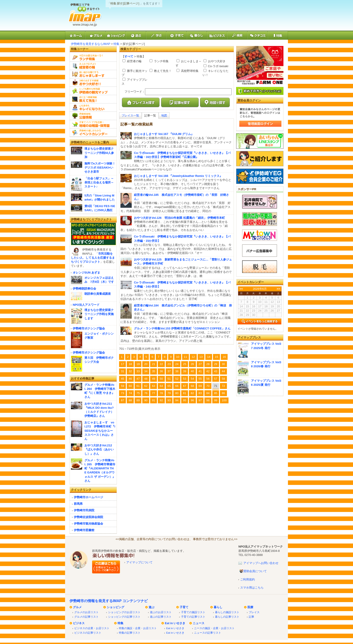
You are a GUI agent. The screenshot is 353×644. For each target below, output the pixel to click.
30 (223, 364)
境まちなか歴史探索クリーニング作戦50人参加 (99, 153)
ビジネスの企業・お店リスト (92, 628)
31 (122, 371)
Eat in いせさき (175, 623)
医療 (250, 607)
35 (154, 371)
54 (192, 379)
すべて (129, 56)
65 (169, 386)
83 (200, 393)
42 (208, 371)
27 (200, 364)
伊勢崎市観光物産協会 (88, 524)
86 (223, 393)
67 (185, 386)
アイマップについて (139, 562)
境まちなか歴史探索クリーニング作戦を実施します (99, 314)
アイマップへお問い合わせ (261, 563)
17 (122, 364)
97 (200, 400)
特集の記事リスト (130, 633)
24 (177, 364)
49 (154, 379)
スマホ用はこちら (252, 588)
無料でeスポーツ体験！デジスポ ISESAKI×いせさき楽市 (100, 168)
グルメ (77, 607)
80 (177, 393)
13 (201, 357)
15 (216, 357)
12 (193, 357)
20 (146, 364)
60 (130, 386)
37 (169, 371)
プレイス (254, 612)
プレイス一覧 (130, 115)
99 (216, 400)
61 (138, 386)
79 (169, 393)
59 (122, 386)
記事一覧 (150, 115)
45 (122, 379)
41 (200, 371)
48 (146, 379)
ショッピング (115, 607)
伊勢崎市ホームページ (88, 497)
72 (223, 386)
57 (216, 379)
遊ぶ (152, 607)
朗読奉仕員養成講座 (98, 294)
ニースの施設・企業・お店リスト (214, 628)
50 (161, 379)
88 (130, 400)
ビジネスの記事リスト (88, 633)
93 (169, 400)
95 (185, 400)
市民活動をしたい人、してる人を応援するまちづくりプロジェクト (93, 258)
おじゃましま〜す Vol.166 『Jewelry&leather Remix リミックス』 (178, 176)
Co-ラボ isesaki (218, 66)
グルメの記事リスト (86, 617)
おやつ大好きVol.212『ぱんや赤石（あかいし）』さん (99, 449)
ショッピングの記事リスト (124, 617)
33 (138, 371)
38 (177, 371)
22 (161, 364)
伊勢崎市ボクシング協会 (89, 328)
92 (161, 400)
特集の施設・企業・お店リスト (138, 628)
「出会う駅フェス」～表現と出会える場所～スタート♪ (99, 182)
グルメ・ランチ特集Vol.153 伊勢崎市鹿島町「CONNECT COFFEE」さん (182, 328)
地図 (164, 115)
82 (192, 393)
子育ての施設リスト (193, 612)
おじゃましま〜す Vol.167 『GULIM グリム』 (164, 134)
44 (223, 371)
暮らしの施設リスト (227, 612)
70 (208, 386)
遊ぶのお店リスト (161, 612)
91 (154, 400)
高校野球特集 (189, 71)
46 (130, 379)
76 (146, 393)
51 (169, 379)
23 (169, 364)
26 (192, 364)
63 (154, 386)
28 (208, 364)
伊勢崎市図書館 (84, 530)
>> (278, 289)
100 (224, 400)
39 (185, 371)
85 (216, 393)
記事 (251, 617)
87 (122, 400)
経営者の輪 (134, 61)
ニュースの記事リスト (208, 633)
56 (208, 379)
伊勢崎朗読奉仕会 (84, 289)
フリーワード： (135, 92)
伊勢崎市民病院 (84, 510)
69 (200, 386)
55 (200, 379)
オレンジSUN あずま (86, 273)
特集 (116, 44)
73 (122, 393)
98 (208, 400)
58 (223, 379)
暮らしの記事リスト (227, 617)
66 (177, 386)
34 (146, 371)
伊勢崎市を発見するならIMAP (91, 44)
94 (177, 400)
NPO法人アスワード (86, 305)
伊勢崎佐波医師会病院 (88, 517)
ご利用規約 (248, 579)
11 (186, 357)
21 (154, 364)
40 (192, 371)
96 (192, 400)
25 (185, 364)
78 (161, 393)
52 (177, 379)
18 (130, 364)
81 (185, 393)
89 (138, 400)
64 (161, 386)
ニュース (199, 623)
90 (146, 400)
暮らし (218, 607)
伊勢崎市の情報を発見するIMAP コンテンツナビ (109, 601)
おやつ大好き (216, 61)
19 (138, 364)
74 (130, 393)
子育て (184, 607)
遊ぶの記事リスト (161, 617)
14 (209, 357)
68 (192, 386)
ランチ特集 (161, 61)
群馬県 (78, 504)
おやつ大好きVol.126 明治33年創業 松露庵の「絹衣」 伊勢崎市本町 (179, 218)
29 (216, 364)
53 (185, 379)
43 (216, 371)
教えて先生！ (162, 71)
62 (146, 386)
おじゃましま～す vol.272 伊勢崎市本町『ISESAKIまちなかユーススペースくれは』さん (100, 431)
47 (138, 379)
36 (161, 371)
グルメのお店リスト (86, 612)
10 (178, 357)
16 (224, 357)
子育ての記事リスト (193, 617)
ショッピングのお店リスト (124, 612)
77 (154, 393)
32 (130, 371)
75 (138, 393)
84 (208, 393)
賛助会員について (255, 571)
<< (241, 289)
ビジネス (79, 623)
